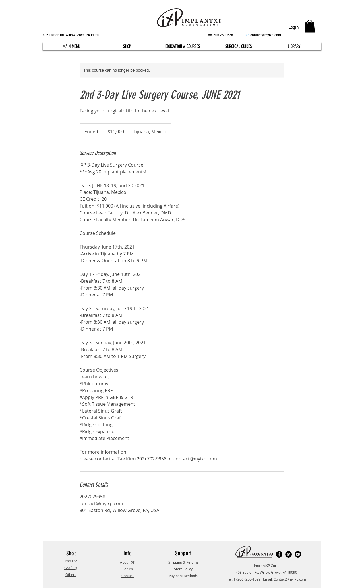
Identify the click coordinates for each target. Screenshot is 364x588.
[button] (310, 26)
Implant (71, 561)
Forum (128, 569)
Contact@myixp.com (290, 579)
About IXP (128, 562)
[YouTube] (298, 554)
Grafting (71, 568)
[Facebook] (279, 554)
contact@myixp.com (266, 35)
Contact (128, 576)
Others (71, 575)
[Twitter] (288, 554)
